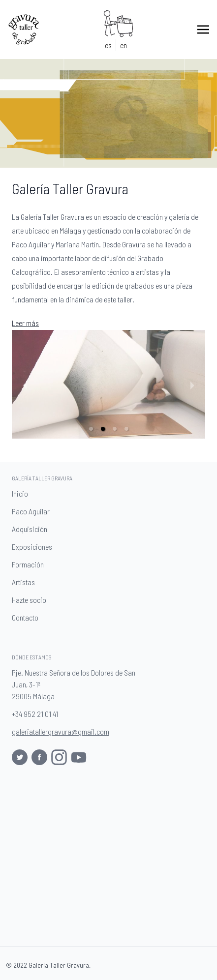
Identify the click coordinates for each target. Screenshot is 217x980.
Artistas (25, 583)
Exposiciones (34, 547)
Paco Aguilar (33, 512)
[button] (91, 429)
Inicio (22, 494)
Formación (30, 565)
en (124, 45)
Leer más (25, 323)
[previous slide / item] (25, 385)
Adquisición (31, 530)
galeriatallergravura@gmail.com (61, 731)
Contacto (27, 618)
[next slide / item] (192, 385)
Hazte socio (31, 600)
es (108, 45)
